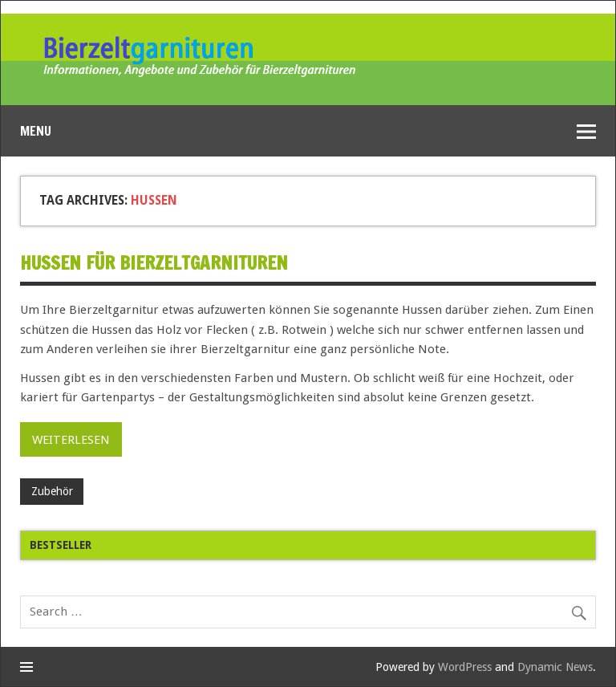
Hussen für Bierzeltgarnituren (154, 263)
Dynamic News (555, 667)
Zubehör (52, 491)
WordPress (465, 667)
